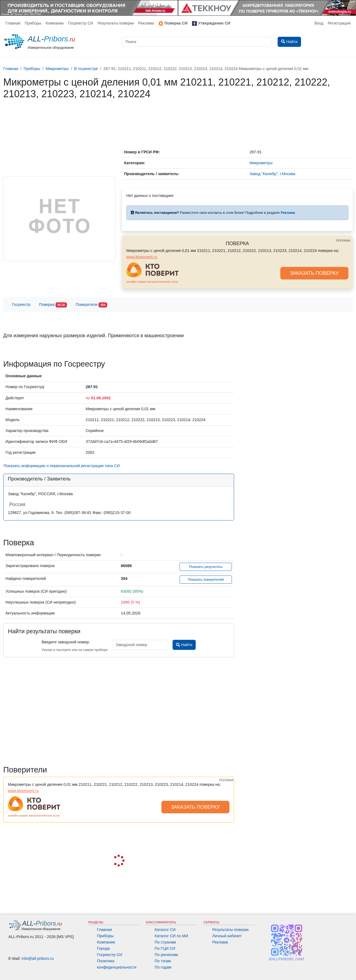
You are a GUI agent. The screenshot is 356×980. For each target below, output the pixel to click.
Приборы (33, 23)
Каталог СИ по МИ (171, 936)
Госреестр (21, 305)
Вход (319, 23)
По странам (165, 942)
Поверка (53, 305)
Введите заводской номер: (66, 642)
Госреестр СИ (81, 23)
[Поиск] (197, 42)
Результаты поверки (116, 23)
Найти (184, 645)
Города (103, 948)
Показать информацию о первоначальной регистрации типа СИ (62, 466)
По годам (163, 967)
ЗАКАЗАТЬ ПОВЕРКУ (314, 273)
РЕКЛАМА (343, 241)
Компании (55, 23)
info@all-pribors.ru (38, 958)
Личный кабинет (227, 936)
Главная (13, 23)
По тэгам (163, 961)
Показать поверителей (206, 580)
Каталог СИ (165, 930)
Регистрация (339, 23)
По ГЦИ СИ (165, 948)
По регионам (166, 955)
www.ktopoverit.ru (142, 257)
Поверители (91, 305)
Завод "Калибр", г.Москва (272, 174)
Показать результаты (206, 567)
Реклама (146, 23)
